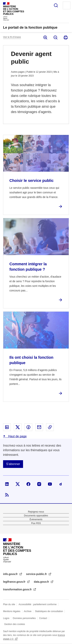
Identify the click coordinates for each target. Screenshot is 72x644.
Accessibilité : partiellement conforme (38, 604)
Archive (28, 611)
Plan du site (9, 604)
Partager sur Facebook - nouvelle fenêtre (28, 427)
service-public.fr (37, 574)
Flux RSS (36, 523)
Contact (43, 618)
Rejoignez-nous (36, 512)
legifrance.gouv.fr (15, 582)
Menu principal (67, 5)
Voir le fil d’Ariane (12, 37)
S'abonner (13, 464)
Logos (6, 618)
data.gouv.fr (42, 582)
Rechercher (56, 5)
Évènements (36, 519)
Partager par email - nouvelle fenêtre (39, 427)
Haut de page (17, 436)
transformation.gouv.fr (18, 589)
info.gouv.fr (11, 574)
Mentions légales (12, 611)
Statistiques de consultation (49, 611)
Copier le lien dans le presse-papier (50, 427)
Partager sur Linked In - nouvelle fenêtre (7, 427)
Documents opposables (36, 516)
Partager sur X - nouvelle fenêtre (18, 427)
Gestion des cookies (15, 624)
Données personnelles (24, 618)
